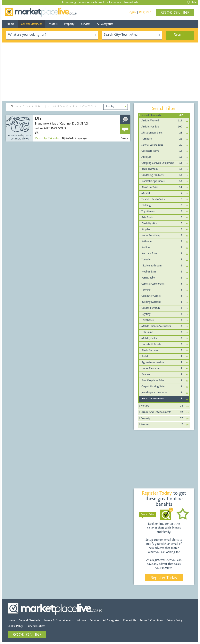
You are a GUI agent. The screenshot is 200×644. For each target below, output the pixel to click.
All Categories (105, 24)
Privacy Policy (175, 621)
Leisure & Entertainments (59, 621)
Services (86, 24)
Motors (53, 24)
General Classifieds (32, 24)
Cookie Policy (15, 626)
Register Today (164, 578)
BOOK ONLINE (175, 13)
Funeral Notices (36, 626)
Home (11, 24)
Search (180, 35)
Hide (192, 2)
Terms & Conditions (151, 621)
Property (69, 24)
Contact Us (129, 621)
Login (132, 12)
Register (145, 12)
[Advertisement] (100, 72)
